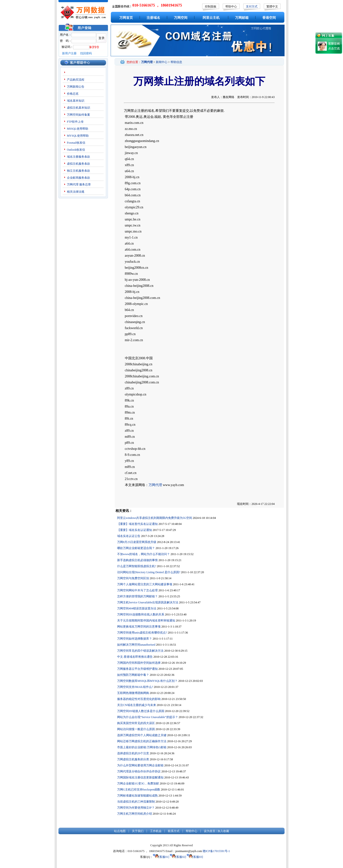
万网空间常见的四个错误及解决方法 (140, 651)
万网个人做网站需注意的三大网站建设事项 (145, 584)
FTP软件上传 (75, 122)
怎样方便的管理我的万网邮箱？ (137, 596)
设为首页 (210, 831)
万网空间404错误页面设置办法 (137, 608)
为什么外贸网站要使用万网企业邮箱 (140, 765)
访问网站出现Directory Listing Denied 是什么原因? (149, 572)
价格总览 (73, 94)
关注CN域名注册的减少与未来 (137, 705)
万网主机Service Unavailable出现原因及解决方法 (148, 602)
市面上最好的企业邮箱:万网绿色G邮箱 (142, 747)
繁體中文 (272, 7)
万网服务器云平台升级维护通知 (137, 669)
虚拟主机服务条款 (79, 164)
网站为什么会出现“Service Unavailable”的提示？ (148, 717)
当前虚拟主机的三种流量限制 (136, 802)
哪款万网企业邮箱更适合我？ (136, 548)
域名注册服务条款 (79, 157)
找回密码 (86, 53)
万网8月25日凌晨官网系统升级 (137, 542)
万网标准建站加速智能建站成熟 (137, 796)
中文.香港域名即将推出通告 (135, 657)
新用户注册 (69, 53)
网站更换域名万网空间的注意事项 (139, 627)
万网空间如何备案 (79, 115)
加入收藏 (223, 831)
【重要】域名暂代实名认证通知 (137, 524)
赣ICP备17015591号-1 (216, 851)
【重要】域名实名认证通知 (135, 530)
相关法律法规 (76, 192)
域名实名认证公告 (129, 536)
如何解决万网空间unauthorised (136, 645)
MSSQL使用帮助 (78, 129)
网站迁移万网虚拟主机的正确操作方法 (142, 741)
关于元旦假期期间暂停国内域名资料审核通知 (146, 621)
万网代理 (73, 184)
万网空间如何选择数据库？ (135, 639)
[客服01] (161, 857)
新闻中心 (162, 62)
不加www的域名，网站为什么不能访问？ (143, 554)
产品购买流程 (76, 80)
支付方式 (252, 7)
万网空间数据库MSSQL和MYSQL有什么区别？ (147, 681)
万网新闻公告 (76, 87)
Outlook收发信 (76, 150)
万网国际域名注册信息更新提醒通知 (140, 777)
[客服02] (178, 857)
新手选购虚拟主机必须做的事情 (137, 560)
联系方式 (174, 831)
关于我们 (138, 831)
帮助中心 (231, 7)
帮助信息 (176, 62)
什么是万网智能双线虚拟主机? (137, 566)
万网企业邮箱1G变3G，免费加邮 (138, 783)
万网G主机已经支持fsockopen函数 (139, 790)
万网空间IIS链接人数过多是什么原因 (141, 711)
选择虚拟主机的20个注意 (133, 753)
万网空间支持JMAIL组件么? (135, 687)
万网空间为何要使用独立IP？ (136, 808)
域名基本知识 (76, 101)
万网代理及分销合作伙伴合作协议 (139, 771)
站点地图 (120, 831)
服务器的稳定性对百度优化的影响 (139, 699)
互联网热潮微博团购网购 (133, 693)
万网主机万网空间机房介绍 (135, 814)
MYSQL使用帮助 (78, 136)
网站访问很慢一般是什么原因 (136, 729)
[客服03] (195, 857)
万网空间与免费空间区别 (133, 578)
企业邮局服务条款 (79, 178)
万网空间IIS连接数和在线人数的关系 (141, 614)
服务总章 (85, 184)
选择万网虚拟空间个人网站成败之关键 (142, 735)
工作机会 (156, 831)
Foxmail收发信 (76, 143)
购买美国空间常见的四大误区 (136, 723)
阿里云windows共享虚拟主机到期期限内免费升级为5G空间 (155, 518)
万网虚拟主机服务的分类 (133, 759)
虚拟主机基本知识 (79, 108)
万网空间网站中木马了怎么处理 (137, 590)
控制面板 (211, 7)
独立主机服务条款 (79, 171)
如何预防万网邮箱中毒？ (133, 675)
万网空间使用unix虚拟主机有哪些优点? (142, 633)
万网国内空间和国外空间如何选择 (139, 663)
